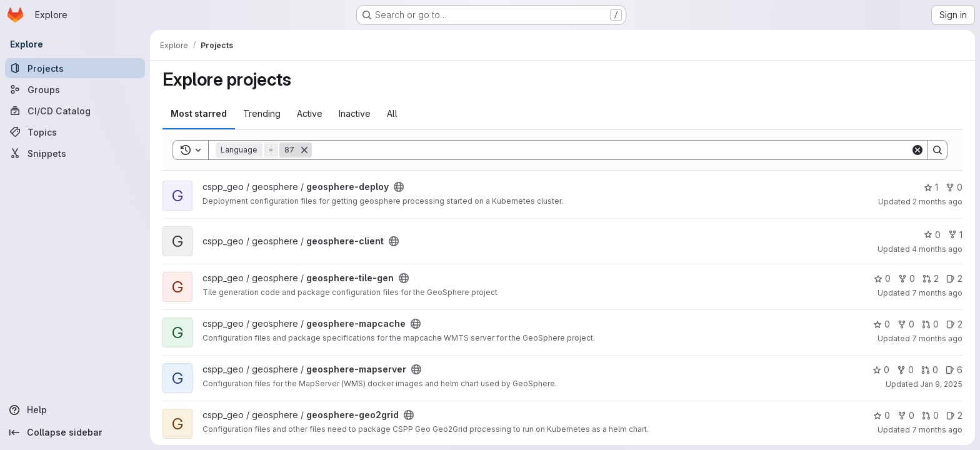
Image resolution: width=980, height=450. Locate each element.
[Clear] (917, 150)
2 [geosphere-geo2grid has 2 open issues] (954, 415)
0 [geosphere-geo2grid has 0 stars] (882, 415)
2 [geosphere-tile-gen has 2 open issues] (954, 278)
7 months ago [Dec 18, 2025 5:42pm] (937, 293)
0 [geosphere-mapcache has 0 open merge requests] (930, 324)
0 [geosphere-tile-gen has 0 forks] (907, 278)
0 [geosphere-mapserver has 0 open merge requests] (930, 370)
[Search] (611, 150)
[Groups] (75, 89)
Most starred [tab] (199, 113)
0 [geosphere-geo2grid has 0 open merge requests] (930, 415)
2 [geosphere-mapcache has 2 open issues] (954, 324)
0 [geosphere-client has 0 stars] (932, 235)
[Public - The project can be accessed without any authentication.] (399, 187)
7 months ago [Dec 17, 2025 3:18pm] (937, 338)
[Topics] (75, 132)
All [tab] (392, 113)
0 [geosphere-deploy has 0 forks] (954, 187)
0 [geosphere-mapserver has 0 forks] (905, 370)
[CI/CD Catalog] (75, 111)
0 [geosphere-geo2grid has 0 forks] (906, 415)
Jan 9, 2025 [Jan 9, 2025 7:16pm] (941, 384)
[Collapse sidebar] (75, 432)
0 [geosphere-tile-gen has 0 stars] (882, 278)
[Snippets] (75, 153)
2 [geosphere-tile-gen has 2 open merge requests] (931, 278)
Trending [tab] (262, 113)
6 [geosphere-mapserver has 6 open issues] (954, 370)
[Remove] (304, 150)
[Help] (75, 410)
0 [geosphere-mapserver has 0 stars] (881, 370)
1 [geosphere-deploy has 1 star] (931, 187)
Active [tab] (310, 113)
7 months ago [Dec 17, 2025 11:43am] (937, 430)
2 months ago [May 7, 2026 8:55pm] (937, 202)
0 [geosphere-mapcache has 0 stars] (882, 324)
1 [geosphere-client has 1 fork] (955, 235)
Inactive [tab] (355, 113)
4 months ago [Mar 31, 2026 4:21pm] (937, 249)
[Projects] (75, 68)
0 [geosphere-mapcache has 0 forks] (906, 324)
